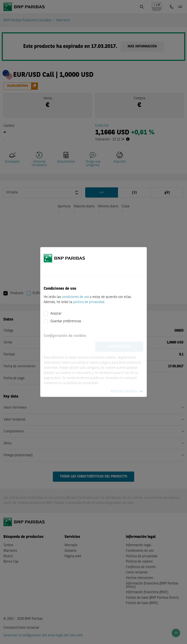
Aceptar (56, 314)
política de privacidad (89, 302)
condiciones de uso (75, 297)
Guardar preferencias (66, 321)
